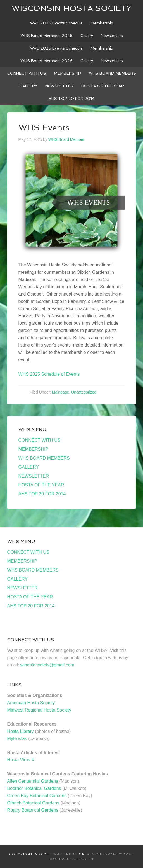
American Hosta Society (31, 703)
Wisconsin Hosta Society (71, 8)
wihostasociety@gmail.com (47, 665)
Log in (86, 859)
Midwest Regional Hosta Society (39, 710)
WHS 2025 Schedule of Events (49, 374)
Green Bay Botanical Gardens (37, 796)
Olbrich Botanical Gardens (33, 803)
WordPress (62, 859)
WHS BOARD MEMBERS (44, 458)
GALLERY (29, 467)
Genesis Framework (109, 854)
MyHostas (17, 739)
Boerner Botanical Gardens (34, 788)
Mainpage (61, 392)
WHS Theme (65, 854)
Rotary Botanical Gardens (33, 810)
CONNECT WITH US (40, 440)
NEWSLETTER (34, 476)
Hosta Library (21, 731)
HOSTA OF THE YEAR (41, 485)
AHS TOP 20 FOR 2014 (42, 494)
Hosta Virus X (21, 760)
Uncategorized (84, 392)
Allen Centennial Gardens (33, 781)
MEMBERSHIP (34, 449)
